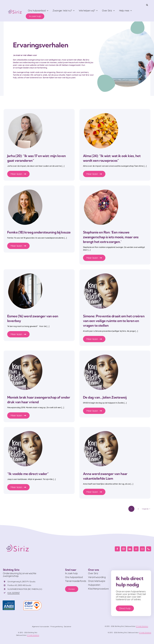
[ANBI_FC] (9, 602)
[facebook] (117, 549)
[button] (147, 5)
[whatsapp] (136, 549)
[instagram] (124, 549)
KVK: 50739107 (14, 593)
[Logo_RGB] (15, 9)
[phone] (149, 549)
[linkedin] (130, 549)
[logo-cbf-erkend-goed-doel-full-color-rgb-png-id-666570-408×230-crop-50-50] (33, 602)
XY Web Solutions (142, 626)
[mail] (142, 549)
